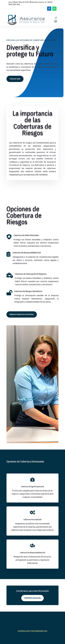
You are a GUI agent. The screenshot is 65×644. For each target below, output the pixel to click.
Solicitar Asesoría (32, 598)
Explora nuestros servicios (22, 314)
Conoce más (15, 79)
